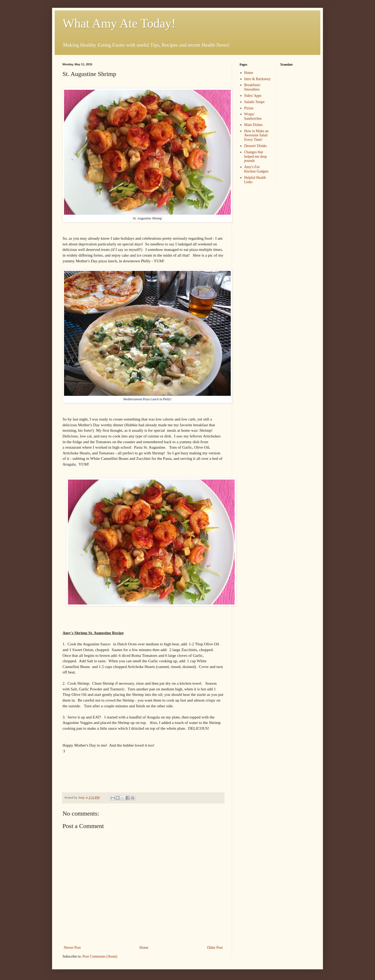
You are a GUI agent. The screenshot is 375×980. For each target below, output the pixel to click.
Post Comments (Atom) (100, 956)
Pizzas (249, 108)
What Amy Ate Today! (119, 23)
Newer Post (72, 948)
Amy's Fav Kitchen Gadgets (257, 169)
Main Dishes (254, 125)
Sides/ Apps (253, 96)
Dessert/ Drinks (256, 146)
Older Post (215, 948)
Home (144, 948)
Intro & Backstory (258, 79)
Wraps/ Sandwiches (253, 116)
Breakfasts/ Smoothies (252, 87)
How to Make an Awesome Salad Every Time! (257, 135)
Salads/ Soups (254, 102)
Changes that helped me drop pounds (256, 157)
